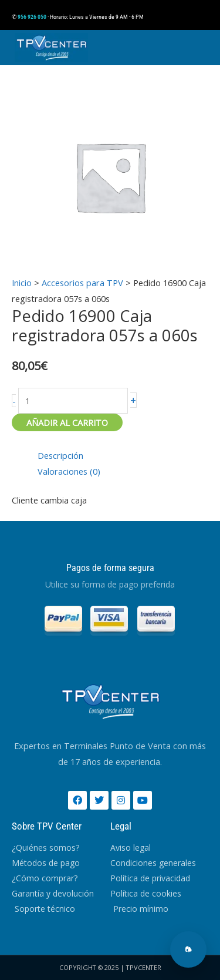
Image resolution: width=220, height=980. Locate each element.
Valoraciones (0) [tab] (69, 471)
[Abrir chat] (188, 949)
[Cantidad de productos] (73, 401)
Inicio (22, 283)
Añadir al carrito (67, 422)
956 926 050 (32, 17)
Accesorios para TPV (82, 283)
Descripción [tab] (60, 455)
